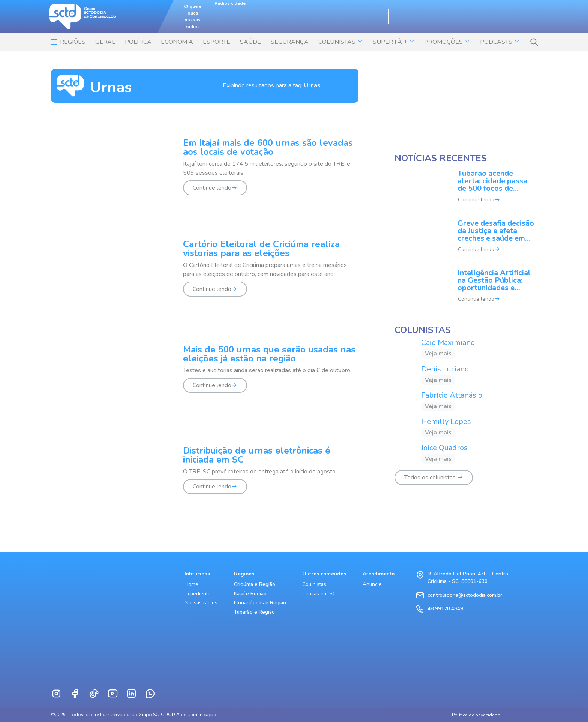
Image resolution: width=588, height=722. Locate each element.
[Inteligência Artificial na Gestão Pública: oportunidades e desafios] (466, 291)
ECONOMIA (177, 42)
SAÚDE (250, 42)
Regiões (67, 42)
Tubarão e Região (254, 612)
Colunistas (314, 584)
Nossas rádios (201, 603)
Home (191, 584)
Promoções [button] (447, 42)
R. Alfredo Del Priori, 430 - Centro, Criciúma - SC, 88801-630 (468, 577)
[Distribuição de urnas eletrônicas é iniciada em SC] (205, 475)
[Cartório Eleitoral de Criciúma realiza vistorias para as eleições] (205, 273)
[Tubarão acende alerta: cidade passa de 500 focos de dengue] (466, 192)
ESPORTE (217, 42)
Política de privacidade (476, 715)
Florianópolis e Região (260, 603)
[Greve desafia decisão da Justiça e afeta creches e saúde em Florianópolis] (466, 241)
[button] (534, 42)
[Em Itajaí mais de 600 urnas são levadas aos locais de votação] (205, 171)
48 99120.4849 (445, 609)
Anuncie (372, 584)
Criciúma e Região (255, 584)
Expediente (198, 594)
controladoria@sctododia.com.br (465, 595)
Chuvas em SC (319, 594)
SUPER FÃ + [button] (394, 42)
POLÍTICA (138, 42)
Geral (105, 42)
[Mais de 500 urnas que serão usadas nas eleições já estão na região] (205, 373)
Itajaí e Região (250, 594)
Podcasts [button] (500, 42)
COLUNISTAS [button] (341, 42)
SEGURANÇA (290, 42)
